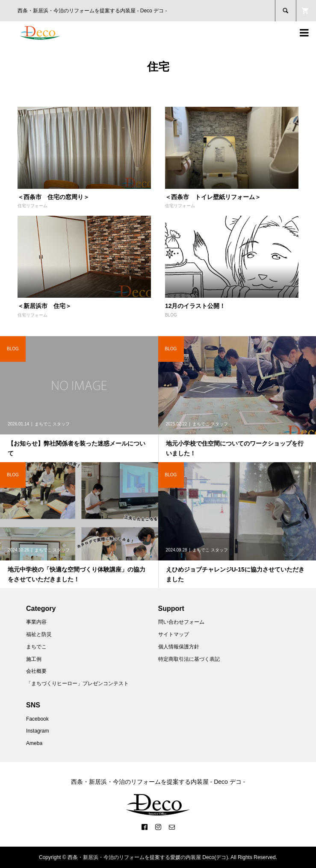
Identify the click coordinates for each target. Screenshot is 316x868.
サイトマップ (174, 634)
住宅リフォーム (32, 206)
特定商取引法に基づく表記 (189, 659)
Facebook (37, 719)
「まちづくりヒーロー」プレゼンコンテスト (77, 683)
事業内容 (36, 622)
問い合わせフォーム (181, 622)
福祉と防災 (39, 634)
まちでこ (36, 647)
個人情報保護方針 (179, 647)
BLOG (171, 315)
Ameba (34, 743)
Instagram (37, 731)
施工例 (34, 659)
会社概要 (36, 671)
